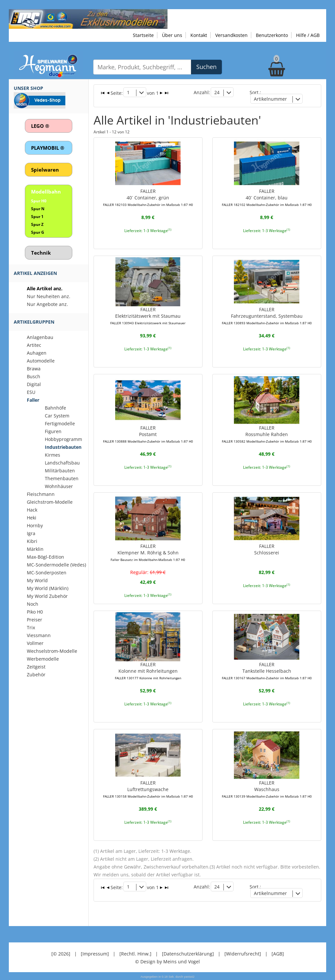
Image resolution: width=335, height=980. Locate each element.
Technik (41, 253)
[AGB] (278, 954)
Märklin (35, 549)
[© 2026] (61, 954)
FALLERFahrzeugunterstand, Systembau (267, 316)
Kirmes (53, 455)
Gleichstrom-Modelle (50, 502)
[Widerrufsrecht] (243, 954)
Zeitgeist (36, 667)
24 (217, 92)
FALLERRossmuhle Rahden (267, 434)
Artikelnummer (270, 99)
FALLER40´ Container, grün (148, 197)
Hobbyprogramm (63, 439)
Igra (31, 533)
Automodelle (41, 361)
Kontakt (199, 35)
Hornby (35, 525)
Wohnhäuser (59, 486)
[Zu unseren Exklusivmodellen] (88, 18)
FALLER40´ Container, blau (267, 197)
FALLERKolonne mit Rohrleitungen (148, 671)
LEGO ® (40, 126)
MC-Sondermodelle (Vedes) (56, 565)
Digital (34, 384)
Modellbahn (46, 192)
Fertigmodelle (60, 423)
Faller (33, 400)
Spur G (38, 232)
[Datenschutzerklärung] (188, 954)
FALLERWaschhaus (267, 789)
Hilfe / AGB (308, 35)
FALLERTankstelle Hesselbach (267, 671)
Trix (31, 627)
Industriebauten (63, 447)
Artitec (34, 345)
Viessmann (39, 635)
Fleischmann (41, 494)
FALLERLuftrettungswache (148, 789)
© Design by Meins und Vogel (167, 962)
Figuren (53, 431)
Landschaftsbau (62, 463)
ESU (31, 392)
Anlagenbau (40, 337)
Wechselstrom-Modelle (52, 651)
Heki (32, 518)
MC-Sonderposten (47, 573)
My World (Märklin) (48, 588)
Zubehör (36, 675)
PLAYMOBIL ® (48, 148)
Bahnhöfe (55, 408)
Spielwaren (45, 170)
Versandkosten (231, 35)
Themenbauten (62, 478)
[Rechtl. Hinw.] (135, 954)
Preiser (35, 620)
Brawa (34, 369)
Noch (33, 604)
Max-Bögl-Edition (45, 557)
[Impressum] (95, 954)
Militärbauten (60, 471)
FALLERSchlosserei (267, 549)
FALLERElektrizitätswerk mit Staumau (148, 316)
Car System (57, 416)
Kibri (32, 541)
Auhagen (37, 353)
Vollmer (35, 643)
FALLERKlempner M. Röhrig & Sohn (148, 552)
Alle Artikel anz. (45, 288)
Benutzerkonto (272, 35)
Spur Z (37, 224)
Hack (32, 510)
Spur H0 (39, 201)
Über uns (172, 35)
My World (37, 580)
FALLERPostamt (148, 434)
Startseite (143, 35)
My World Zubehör (47, 596)
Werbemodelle (43, 659)
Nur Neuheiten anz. (49, 296)
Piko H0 (35, 612)
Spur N (38, 209)
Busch (34, 376)
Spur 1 (37, 217)
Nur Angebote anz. (47, 304)
